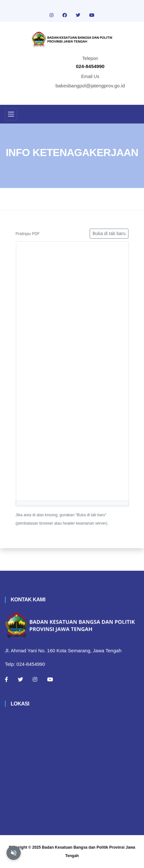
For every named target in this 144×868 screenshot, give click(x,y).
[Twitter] (20, 679)
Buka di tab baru (109, 233)
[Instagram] (35, 679)
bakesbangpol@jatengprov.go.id (90, 86)
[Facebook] (6, 679)
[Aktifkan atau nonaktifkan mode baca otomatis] (14, 853)
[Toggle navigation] (11, 114)
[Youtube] (50, 679)
